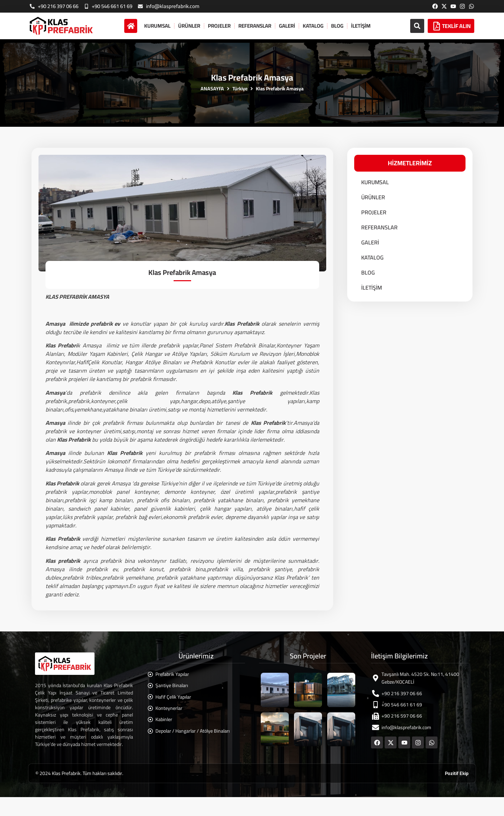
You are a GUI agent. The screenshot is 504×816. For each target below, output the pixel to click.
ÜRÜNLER (189, 26)
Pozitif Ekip (457, 773)
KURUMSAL (157, 26)
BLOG (337, 26)
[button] (417, 26)
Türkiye (240, 89)
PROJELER (219, 26)
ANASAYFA (212, 89)
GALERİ (287, 26)
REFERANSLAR (255, 26)
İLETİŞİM (361, 26)
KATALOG (313, 26)
